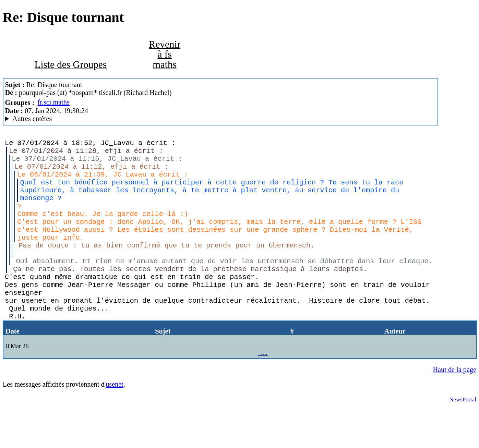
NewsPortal (463, 439)
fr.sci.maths (54, 102)
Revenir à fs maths (165, 54)
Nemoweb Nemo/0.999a (221, 119)
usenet (115, 424)
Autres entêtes (32, 119)
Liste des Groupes (71, 64)
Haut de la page (454, 409)
